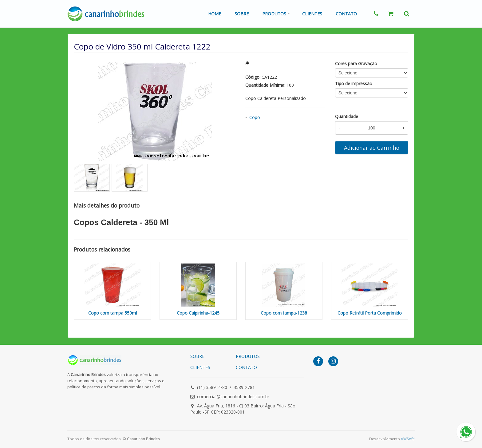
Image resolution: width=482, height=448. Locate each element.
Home (215, 14)
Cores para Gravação (356, 63)
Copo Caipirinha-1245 (198, 313)
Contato (346, 14)
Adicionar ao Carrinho (372, 148)
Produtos (274, 14)
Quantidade (347, 116)
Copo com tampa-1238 (284, 313)
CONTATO (246, 367)
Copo (255, 117)
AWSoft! (408, 439)
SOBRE (197, 356)
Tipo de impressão (354, 83)
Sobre (242, 14)
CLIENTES (200, 367)
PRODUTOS (248, 356)
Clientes (312, 14)
